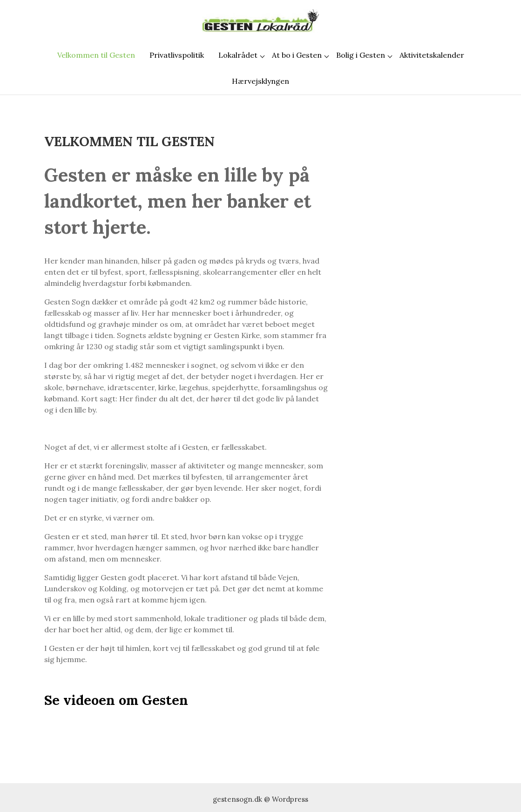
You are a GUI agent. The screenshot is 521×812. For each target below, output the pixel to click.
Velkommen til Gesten (96, 55)
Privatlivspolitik (177, 55)
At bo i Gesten (297, 55)
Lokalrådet (238, 55)
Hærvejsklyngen (260, 81)
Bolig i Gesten (361, 55)
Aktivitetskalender (432, 55)
